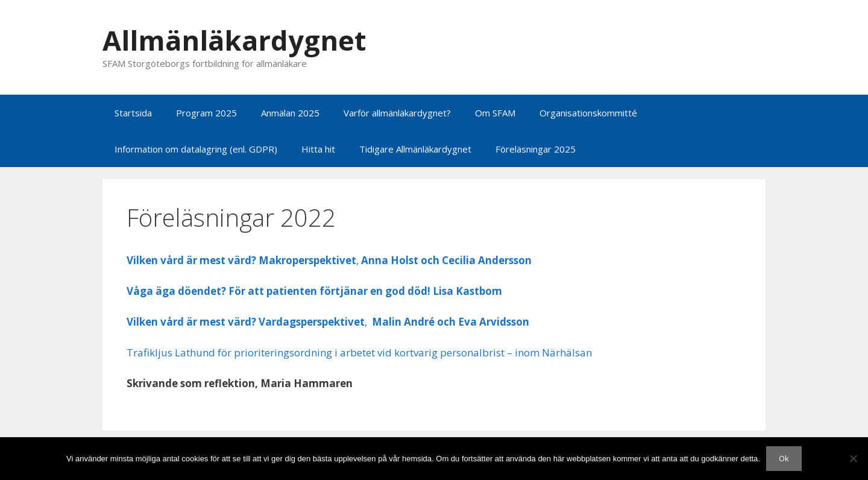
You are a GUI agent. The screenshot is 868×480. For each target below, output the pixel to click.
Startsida (133, 113)
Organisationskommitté (588, 113)
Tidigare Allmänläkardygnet (415, 149)
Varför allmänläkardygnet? (397, 113)
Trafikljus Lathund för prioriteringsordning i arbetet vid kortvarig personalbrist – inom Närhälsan (359, 352)
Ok (784, 458)
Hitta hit (318, 149)
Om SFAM (495, 113)
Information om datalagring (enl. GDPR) (196, 149)
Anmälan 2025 (290, 113)
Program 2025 (206, 113)
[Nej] (853, 458)
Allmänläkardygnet (234, 40)
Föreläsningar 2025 (536, 149)
